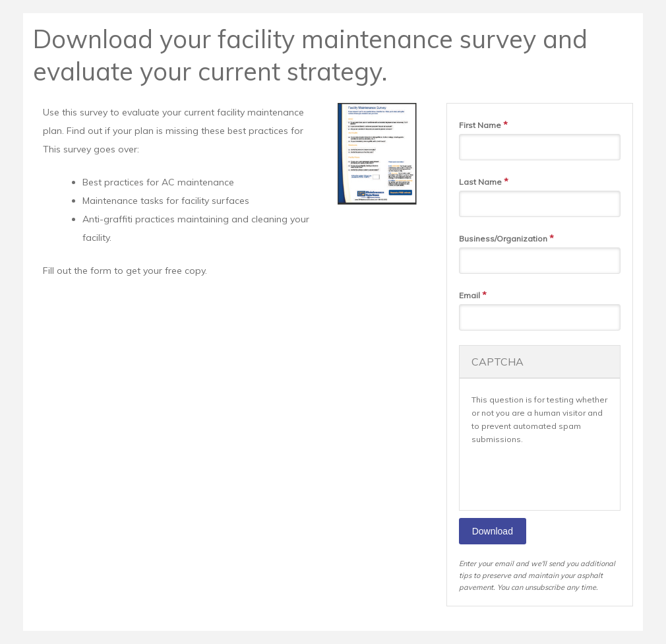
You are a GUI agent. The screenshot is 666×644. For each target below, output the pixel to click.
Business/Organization (506, 238)
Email (473, 295)
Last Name (484, 181)
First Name (483, 125)
